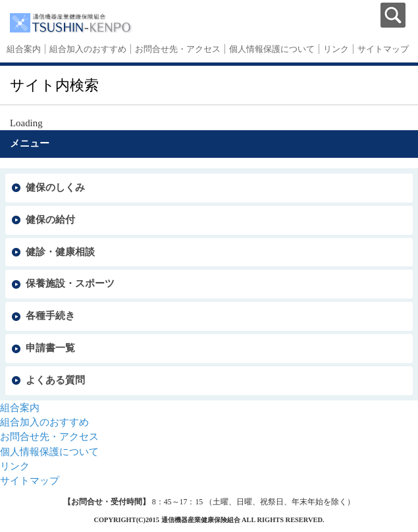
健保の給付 (50, 220)
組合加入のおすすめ (88, 49)
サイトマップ (383, 49)
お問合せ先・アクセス (178, 49)
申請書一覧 (50, 348)
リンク (336, 49)
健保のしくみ (55, 187)
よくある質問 (55, 380)
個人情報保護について (272, 49)
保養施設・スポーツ (70, 283)
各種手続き (50, 316)
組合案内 (24, 49)
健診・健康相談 (60, 252)
